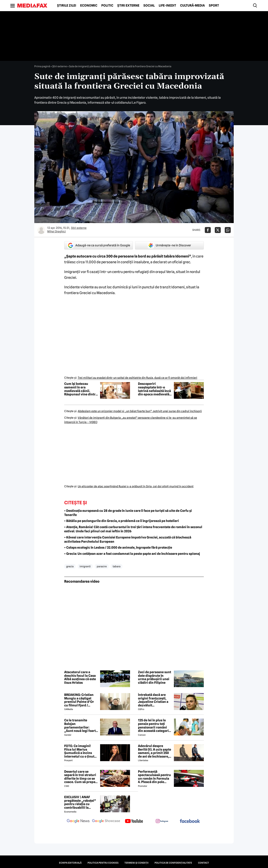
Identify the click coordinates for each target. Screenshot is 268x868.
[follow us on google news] (78, 821)
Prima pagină (42, 66)
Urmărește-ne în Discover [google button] (169, 245)
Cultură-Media (192, 6)
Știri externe (128, 6)
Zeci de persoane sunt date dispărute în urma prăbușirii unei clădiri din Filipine (155, 677)
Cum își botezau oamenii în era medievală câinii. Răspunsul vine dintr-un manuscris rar (80, 389)
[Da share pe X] (218, 230)
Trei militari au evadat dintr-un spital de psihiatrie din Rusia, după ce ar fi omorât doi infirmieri (137, 378)
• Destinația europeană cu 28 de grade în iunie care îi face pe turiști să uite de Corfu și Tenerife (128, 513)
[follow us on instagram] (162, 821)
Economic (89, 6)
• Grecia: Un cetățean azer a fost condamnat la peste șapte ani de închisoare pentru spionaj (132, 554)
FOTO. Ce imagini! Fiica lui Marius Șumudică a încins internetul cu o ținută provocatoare (80, 751)
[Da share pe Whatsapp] (228, 230)
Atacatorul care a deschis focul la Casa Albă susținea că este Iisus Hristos (80, 677)
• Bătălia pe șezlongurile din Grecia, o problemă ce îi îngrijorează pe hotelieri (122, 521)
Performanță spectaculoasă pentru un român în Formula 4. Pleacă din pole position (154, 777)
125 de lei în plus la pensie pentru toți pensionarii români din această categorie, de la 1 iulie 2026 (155, 726)
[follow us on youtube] (134, 821)
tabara (117, 566)
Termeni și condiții (136, 863)
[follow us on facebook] (190, 821)
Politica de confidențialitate (173, 863)
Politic (107, 6)
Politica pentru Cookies (103, 863)
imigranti (85, 566)
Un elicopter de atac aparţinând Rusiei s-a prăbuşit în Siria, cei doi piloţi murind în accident (136, 486)
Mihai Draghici (57, 231)
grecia (70, 566)
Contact (203, 863)
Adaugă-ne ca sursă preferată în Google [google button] (99, 245)
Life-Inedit (167, 6)
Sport (214, 6)
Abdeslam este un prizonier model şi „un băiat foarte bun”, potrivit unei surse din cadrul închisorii (140, 411)
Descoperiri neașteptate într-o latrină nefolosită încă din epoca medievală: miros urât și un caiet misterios (154, 389)
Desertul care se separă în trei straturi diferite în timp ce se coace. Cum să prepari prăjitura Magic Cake (81, 777)
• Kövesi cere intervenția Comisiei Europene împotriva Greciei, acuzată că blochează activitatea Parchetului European (128, 539)
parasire (102, 566)
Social (149, 6)
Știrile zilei (67, 6)
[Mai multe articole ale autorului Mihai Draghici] (41, 230)
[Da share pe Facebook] (208, 230)
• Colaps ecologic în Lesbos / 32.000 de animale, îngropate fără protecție (118, 548)
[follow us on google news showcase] (106, 821)
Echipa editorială (70, 863)
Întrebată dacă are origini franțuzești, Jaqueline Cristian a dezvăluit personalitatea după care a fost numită (153, 700)
